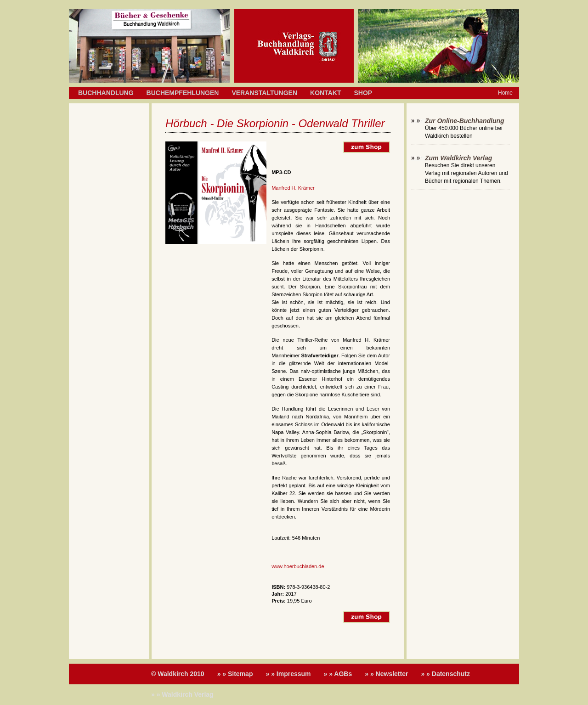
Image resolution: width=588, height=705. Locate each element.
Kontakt (325, 93)
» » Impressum (288, 674)
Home (505, 93)
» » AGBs (338, 674)
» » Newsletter (386, 674)
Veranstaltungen (264, 93)
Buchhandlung (106, 93)
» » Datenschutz (445, 674)
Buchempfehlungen (183, 93)
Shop (363, 93)
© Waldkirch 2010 (178, 674)
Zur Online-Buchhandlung (465, 121)
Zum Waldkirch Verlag (458, 158)
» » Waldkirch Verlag (182, 694)
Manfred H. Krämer (293, 188)
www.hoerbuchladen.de (298, 566)
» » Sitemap (235, 674)
